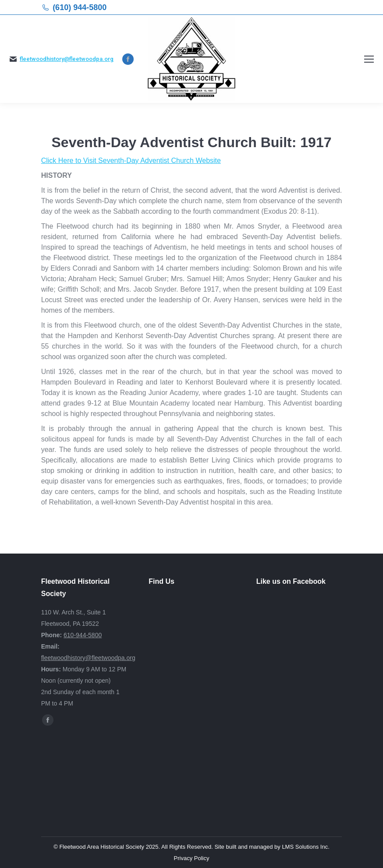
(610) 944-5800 (80, 7)
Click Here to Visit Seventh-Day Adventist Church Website (131, 161)
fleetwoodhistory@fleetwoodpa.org (67, 59)
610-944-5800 (83, 635)
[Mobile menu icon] (369, 59)
